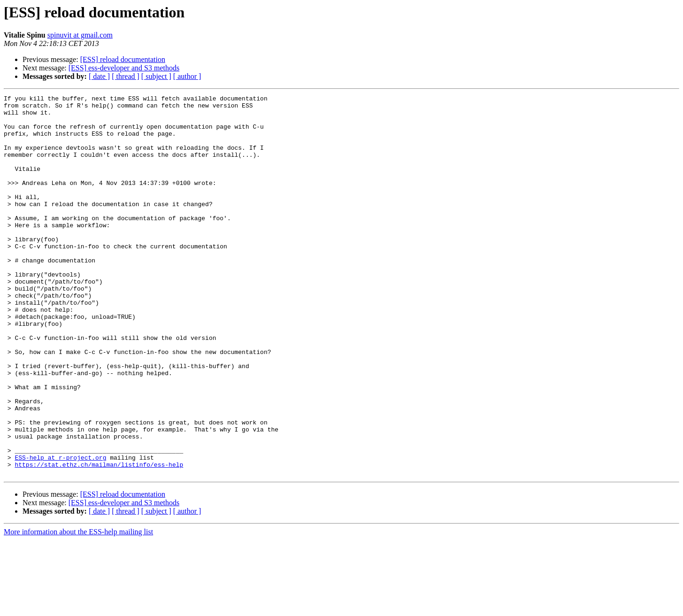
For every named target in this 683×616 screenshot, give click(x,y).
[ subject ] (156, 76)
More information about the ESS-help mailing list (78, 608)
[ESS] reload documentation (123, 59)
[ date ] (99, 76)
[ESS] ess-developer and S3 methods (124, 68)
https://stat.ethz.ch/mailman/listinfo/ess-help (99, 539)
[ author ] (187, 76)
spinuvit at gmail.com (80, 35)
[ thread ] (126, 76)
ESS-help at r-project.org (60, 531)
